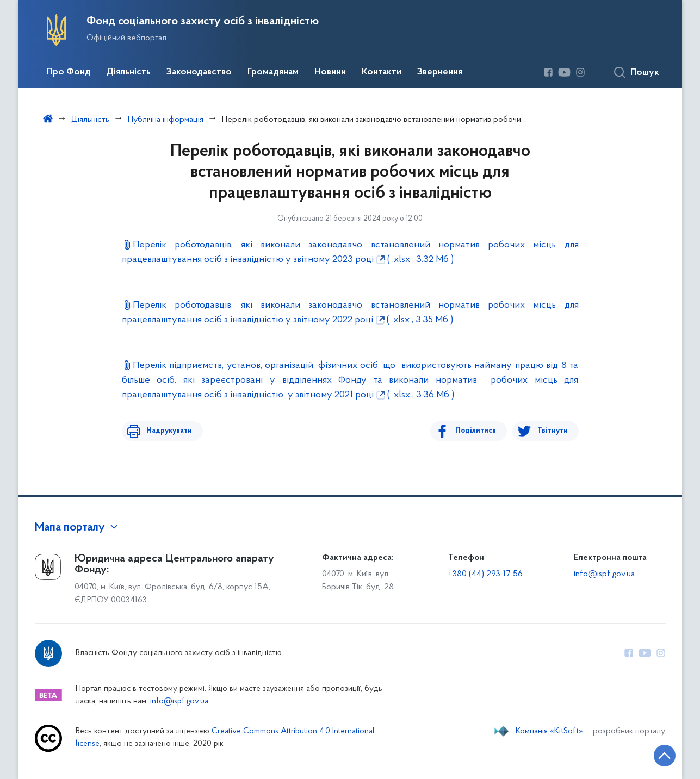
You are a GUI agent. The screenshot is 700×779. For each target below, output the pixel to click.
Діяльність (129, 72)
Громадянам (273, 72)
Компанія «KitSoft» (549, 731)
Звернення (440, 72)
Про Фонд (69, 72)
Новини (330, 72)
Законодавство (199, 72)
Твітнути (553, 431)
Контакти (382, 72)
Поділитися (479, 431)
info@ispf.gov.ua (604, 574)
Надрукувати (166, 431)
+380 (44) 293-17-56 (485, 574)
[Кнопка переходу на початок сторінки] (659, 755)
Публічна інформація (166, 120)
